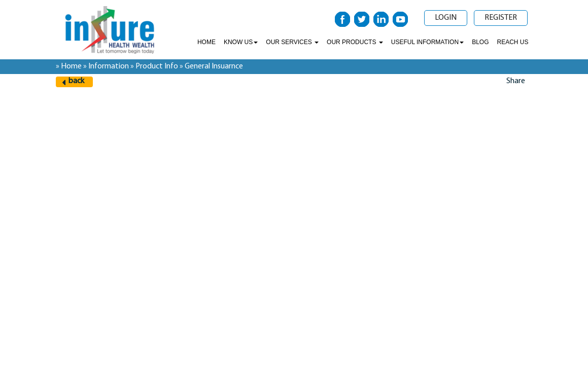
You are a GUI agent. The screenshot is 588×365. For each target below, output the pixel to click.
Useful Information (427, 42)
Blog (480, 42)
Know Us (241, 42)
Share (516, 81)
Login (446, 18)
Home (206, 42)
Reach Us (512, 42)
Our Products (355, 42)
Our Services (292, 42)
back (76, 81)
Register (501, 18)
